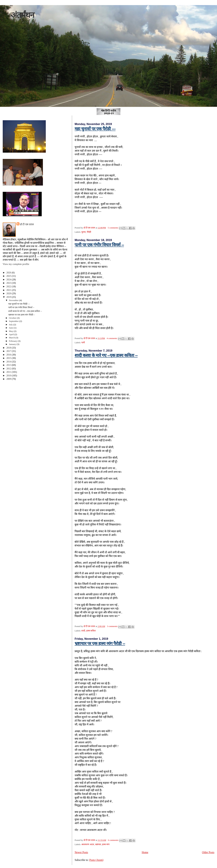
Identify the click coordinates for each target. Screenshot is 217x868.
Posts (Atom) (96, 860)
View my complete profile (16, 264)
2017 (9, 351)
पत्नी (83, 343)
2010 (9, 375)
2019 (9, 297)
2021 (9, 290)
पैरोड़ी (89, 232)
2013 (9, 365)
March (12, 338)
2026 (9, 273)
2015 (9, 358)
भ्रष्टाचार (98, 844)
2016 (9, 355)
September (14, 321)
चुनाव (83, 232)
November (14, 300)
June (11, 328)
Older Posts (208, 852)
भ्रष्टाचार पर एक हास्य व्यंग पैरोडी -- (100, 643)
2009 (9, 379)
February (13, 341)
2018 (9, 348)
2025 (9, 276)
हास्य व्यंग (106, 844)
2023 (9, 283)
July (11, 325)
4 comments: (112, 338)
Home (145, 852)
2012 (9, 369)
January (13, 344)
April (12, 334)
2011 (9, 372)
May (11, 331)
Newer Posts (81, 852)
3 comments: (113, 626)
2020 (9, 293)
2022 (9, 286)
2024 (9, 279)
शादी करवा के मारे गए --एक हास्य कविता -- (106, 355)
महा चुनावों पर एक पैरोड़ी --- (95, 129)
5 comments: (114, 228)
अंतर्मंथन (22, 15)
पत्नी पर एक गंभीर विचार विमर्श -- (99, 245)
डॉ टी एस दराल (27, 224)
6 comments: (114, 840)
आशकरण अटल (88, 844)
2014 (9, 362)
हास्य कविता (91, 631)
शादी (83, 631)
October (13, 318)
